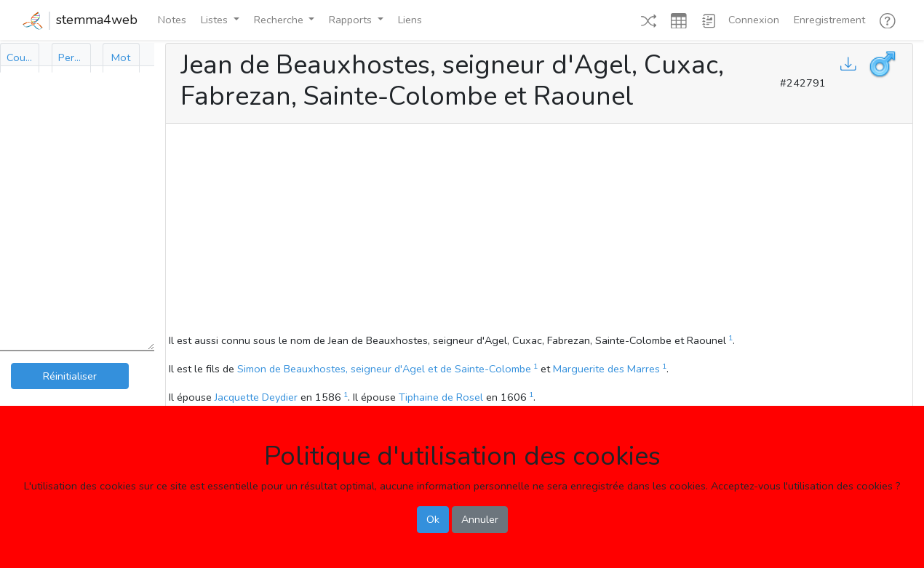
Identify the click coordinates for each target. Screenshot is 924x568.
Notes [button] (172, 20)
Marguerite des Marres (606, 369)
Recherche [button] (280, 20)
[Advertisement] (539, 231)
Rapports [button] (352, 20)
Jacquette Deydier (256, 397)
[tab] (20, 58)
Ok (433, 519)
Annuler (480, 519)
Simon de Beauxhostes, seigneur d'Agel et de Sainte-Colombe (384, 369)
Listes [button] (216, 20)
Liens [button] (410, 20)
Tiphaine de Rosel (441, 397)
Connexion (754, 20)
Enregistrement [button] (829, 20)
